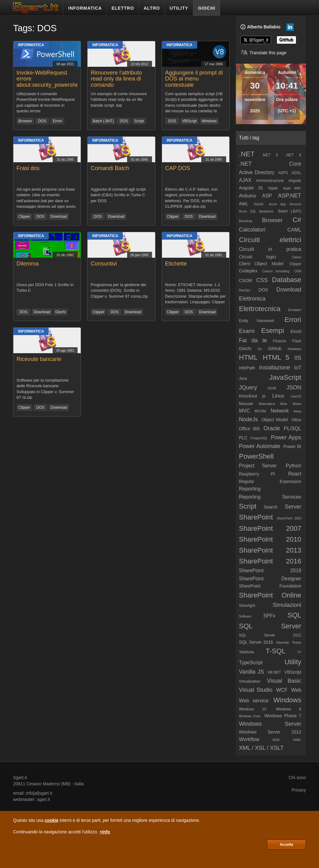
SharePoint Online (270, 595)
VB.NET (274, 672)
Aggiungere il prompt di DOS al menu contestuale (194, 79)
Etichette (176, 264)
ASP (267, 196)
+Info (105, 832)
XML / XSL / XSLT (261, 748)
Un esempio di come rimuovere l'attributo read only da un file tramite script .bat (119, 100)
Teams (297, 643)
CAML (294, 230)
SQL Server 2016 (256, 642)
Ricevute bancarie (39, 359)
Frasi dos (28, 168)
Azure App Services (285, 204)
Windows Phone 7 (283, 716)
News (297, 411)
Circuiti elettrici (270, 240)
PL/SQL (293, 429)
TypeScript (251, 663)
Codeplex (248, 271)
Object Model (275, 420)
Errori (57, 121)
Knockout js (252, 396)
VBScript (190, 121)
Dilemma (28, 264)
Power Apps (286, 437)
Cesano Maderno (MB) (49, 784)
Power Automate (260, 446)
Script (139, 121)
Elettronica (252, 299)
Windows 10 (253, 709)
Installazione (274, 368)
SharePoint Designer (270, 579)
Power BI (292, 446)
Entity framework (257, 321)
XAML (297, 740)
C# (297, 220)
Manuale (246, 404)
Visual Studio (256, 690)
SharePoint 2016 (270, 561)
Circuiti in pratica (270, 249)
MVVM (260, 411)
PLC (243, 438)
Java (243, 378)
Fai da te (253, 340)
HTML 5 (276, 357)
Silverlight (247, 606)
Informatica (31, 45)
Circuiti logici (258, 257)
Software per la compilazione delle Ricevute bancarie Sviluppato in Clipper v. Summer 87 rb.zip (45, 389)
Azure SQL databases (256, 211)
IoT (298, 368)
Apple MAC (292, 188)
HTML (248, 357)
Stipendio (283, 643)
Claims (296, 257)
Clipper (24, 217)
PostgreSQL (259, 438)
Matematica (267, 404)
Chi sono (297, 778)
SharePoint (256, 517)
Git (260, 349)
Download (59, 217)
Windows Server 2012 (270, 732)
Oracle (272, 428)
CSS (262, 280)
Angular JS (251, 188)
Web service (254, 701)
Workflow (249, 739)
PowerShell (256, 456)
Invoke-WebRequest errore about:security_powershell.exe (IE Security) (54, 82)
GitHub (275, 349)
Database (287, 280)
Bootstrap (246, 221)
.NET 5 (270, 155)
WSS (276, 740)
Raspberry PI (257, 474)
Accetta (286, 845)
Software (245, 616)
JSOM (272, 388)
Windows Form (250, 716)
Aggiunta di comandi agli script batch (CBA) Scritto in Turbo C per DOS (118, 195)
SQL (294, 615)
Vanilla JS (252, 672)
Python (293, 466)
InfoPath (247, 368)
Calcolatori (252, 230)
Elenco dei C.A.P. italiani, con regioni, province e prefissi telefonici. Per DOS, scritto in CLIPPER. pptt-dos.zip (191, 198)
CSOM (245, 280)
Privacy (299, 790)
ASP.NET (290, 196)
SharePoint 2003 (289, 518)
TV (299, 652)
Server (293, 507)
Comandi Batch (110, 168)
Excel (296, 331)
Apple (273, 188)
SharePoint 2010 (270, 539)
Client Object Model (261, 264)
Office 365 (249, 429)
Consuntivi (104, 264)
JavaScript (285, 377)
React (295, 474)
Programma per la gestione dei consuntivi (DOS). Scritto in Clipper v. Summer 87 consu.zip (119, 290)
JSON (294, 388)
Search (270, 507)
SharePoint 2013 (270, 550)
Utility (293, 662)
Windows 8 (289, 709)
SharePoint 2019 (270, 571)
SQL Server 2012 (270, 635)
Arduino (248, 196)
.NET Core (270, 164)
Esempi (272, 331)
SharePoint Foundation (270, 586)
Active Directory (257, 172)
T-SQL (276, 651)
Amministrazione (270, 181)
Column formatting (276, 271)
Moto (284, 404)
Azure (258, 204)
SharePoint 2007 (270, 528)
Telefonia (246, 652)
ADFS (283, 173)
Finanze (280, 341)
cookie (51, 820)
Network (280, 411)
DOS (42, 121)
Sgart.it (20, 778)
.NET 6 (293, 155)
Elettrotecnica (260, 309)
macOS (296, 396)
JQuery (248, 388)
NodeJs (248, 419)
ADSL (296, 173)
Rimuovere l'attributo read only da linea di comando (116, 79)
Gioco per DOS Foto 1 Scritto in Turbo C (45, 288)
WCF (282, 690)
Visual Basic (284, 681)
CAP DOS (178, 168)
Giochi (60, 312)
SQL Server (270, 626)
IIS (298, 358)
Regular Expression (270, 481)
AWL (244, 204)
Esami (247, 331)
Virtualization (250, 681)
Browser (25, 121)
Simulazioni (287, 605)
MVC (245, 411)
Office (296, 420)
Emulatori (295, 310)
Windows (209, 121)
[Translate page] (264, 53)
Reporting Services (270, 497)
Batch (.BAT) (103, 121)
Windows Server (270, 724)
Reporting (250, 489)
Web (296, 690)
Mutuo (297, 404)
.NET (247, 154)
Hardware (295, 349)
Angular (295, 181)
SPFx (269, 616)
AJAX (245, 180)
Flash (297, 341)
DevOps (245, 290)
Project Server (258, 466)
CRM (298, 271)
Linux (278, 396)
